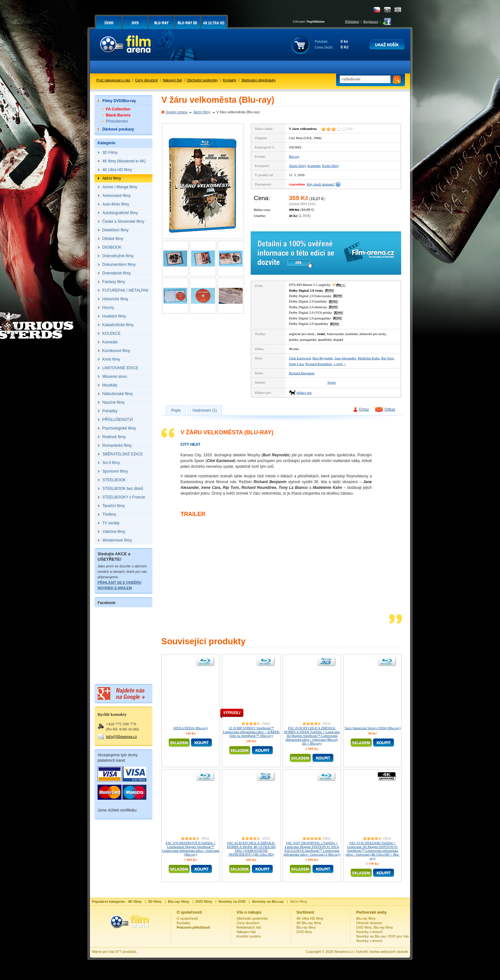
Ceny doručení (147, 80)
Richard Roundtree (319, 364)
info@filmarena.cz (121, 736)
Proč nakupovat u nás (113, 80)
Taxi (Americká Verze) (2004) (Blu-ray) (372, 728)
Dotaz (364, 409)
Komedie (314, 166)
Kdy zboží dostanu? (321, 184)
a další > (340, 364)
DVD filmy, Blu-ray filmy (375, 927)
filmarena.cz (344, 952)
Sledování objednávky (259, 80)
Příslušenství (117, 121)
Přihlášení (352, 21)
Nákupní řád (172, 80)
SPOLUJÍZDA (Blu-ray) (191, 728)
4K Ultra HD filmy (310, 918)
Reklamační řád (249, 927)
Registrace (371, 21)
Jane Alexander (345, 358)
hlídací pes (304, 393)
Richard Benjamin (302, 373)
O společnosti (187, 918)
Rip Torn (387, 358)
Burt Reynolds (323, 358)
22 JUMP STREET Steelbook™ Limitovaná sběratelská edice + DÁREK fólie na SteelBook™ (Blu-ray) (251, 732)
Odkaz (390, 409)
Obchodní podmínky (202, 80)
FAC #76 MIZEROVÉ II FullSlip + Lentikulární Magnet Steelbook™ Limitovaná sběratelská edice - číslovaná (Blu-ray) (191, 849)
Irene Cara (296, 364)
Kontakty (230, 80)
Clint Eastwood (300, 358)
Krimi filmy (331, 166)
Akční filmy (202, 112)
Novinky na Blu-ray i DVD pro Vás (382, 936)
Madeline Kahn (369, 358)
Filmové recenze (369, 923)
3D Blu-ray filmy (309, 923)
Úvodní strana (176, 112)
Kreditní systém (249, 936)
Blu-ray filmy (306, 927)
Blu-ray (294, 156)
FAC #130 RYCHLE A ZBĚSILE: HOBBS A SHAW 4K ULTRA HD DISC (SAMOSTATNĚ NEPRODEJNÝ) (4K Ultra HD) (251, 849)
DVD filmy (304, 932)
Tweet (331, 382)
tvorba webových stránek (389, 952)
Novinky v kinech (369, 932)
